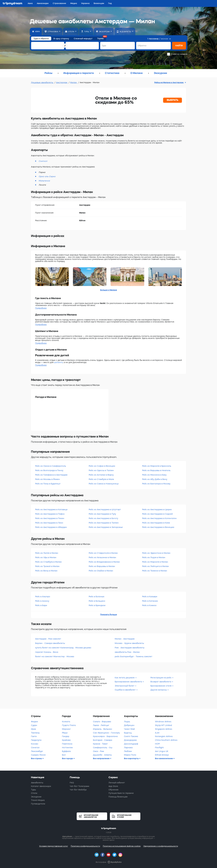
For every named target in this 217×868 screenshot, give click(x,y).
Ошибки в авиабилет (125, 690)
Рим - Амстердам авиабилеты (130, 648)
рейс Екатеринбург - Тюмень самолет (133, 656)
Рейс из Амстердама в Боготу (103, 518)
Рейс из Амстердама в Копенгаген (159, 518)
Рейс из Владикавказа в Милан (104, 562)
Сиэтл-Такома (131, 736)
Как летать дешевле (125, 678)
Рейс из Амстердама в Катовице (51, 509)
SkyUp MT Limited (163, 725)
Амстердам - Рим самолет (48, 639)
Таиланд (35, 733)
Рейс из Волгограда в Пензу (49, 470)
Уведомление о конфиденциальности (161, 846)
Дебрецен (129, 725)
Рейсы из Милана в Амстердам (169, 82)
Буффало (66, 751)
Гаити (34, 736)
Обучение (113, 790)
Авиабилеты (37, 783)
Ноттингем (67, 748)
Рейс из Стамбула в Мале (101, 479)
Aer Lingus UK (162, 751)
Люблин (128, 751)
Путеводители (38, 804)
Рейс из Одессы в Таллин (101, 470)
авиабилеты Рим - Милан (127, 652)
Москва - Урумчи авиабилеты (129, 643)
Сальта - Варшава (102, 722)
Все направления (101, 758)
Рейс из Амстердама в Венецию (158, 527)
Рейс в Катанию (150, 601)
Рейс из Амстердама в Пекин (50, 518)
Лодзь (127, 722)
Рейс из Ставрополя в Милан (103, 553)
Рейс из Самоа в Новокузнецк (104, 484)
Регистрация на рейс (161, 678)
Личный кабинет (117, 783)
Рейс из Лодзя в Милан (154, 557)
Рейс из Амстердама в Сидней (157, 514)
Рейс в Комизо (149, 605)
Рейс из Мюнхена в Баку (154, 475)
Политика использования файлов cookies (122, 846)
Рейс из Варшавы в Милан (102, 566)
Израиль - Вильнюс (103, 729)
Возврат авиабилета (161, 682)
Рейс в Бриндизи (97, 605)
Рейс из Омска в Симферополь (51, 466)
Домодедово (130, 740)
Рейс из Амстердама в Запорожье (106, 527)
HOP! (157, 744)
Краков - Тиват (100, 744)
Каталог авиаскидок (41, 786)
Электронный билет (125, 686)
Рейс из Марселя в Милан (155, 562)
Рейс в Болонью (97, 597)
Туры (33, 790)
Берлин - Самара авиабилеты (50, 643)
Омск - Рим (98, 751)
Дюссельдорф (131, 744)
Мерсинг (66, 729)
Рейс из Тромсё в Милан (47, 566)
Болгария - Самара (103, 740)
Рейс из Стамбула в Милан (48, 562)
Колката (66, 722)
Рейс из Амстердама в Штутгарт (105, 509)
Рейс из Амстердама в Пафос (50, 514)
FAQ (72, 783)
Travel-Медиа (38, 800)
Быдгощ (128, 733)
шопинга (58, 362)
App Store (113, 786)
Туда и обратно (41, 39)
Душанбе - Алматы (102, 755)
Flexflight (159, 748)
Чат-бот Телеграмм (79, 786)
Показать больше (109, 614)
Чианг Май (129, 729)
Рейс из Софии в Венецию (102, 466)
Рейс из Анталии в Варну (101, 475)
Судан (34, 725)
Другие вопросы (159, 690)
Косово (35, 744)
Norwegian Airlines (164, 736)
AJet (157, 733)
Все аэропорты (132, 758)
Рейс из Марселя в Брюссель (157, 466)
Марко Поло (130, 755)
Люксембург (37, 751)
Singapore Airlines (164, 729)
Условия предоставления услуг (54, 846)
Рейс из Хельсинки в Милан (102, 557)
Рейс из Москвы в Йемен (47, 479)
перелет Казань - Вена (47, 652)
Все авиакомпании (164, 758)
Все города (68, 758)
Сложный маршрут (83, 39)
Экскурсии (36, 797)
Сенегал (35, 748)
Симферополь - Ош (103, 748)
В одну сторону (61, 39)
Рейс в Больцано (97, 601)
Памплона (67, 744)
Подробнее (41, 308)
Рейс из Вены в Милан (46, 571)
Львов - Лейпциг (101, 725)
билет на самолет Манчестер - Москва (55, 656)
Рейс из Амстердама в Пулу (102, 514)
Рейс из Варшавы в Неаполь (156, 470)
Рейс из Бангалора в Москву (156, 484)
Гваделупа (36, 740)
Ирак (33, 729)
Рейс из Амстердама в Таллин (104, 523)
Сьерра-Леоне (38, 755)
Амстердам (62, 82)
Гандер (66, 736)
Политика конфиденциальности (85, 846)
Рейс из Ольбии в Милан (101, 571)
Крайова (66, 740)
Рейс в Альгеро (43, 597)
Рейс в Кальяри (150, 597)
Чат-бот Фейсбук (78, 790)
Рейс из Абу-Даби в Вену (155, 479)
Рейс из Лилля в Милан (47, 553)
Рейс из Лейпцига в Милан (155, 566)
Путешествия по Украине (121, 793)
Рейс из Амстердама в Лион (49, 523)
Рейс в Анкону (42, 601)
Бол (64, 755)
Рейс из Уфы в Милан (46, 557)
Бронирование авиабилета (129, 682)
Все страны (37, 758)
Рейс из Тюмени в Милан (155, 571)
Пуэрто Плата (69, 725)
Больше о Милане (109, 290)
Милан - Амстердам (125, 639)
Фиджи (34, 722)
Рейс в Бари (41, 605)
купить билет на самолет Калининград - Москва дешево (63, 648)
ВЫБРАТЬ (173, 100)
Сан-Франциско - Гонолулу (106, 733)
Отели (34, 793)
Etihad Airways (162, 755)
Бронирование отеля (161, 686)
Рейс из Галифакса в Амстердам (51, 475)
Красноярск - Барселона (105, 736)
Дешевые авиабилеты (42, 82)
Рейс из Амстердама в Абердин (51, 527)
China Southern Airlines (166, 740)
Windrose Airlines (163, 722)
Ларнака (128, 748)
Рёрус (65, 733)
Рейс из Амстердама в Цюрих (157, 509)
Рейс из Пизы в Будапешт (48, 484)
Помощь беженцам (118, 797)
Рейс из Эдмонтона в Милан (156, 553)
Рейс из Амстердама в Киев (156, 523)
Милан (74, 82)
